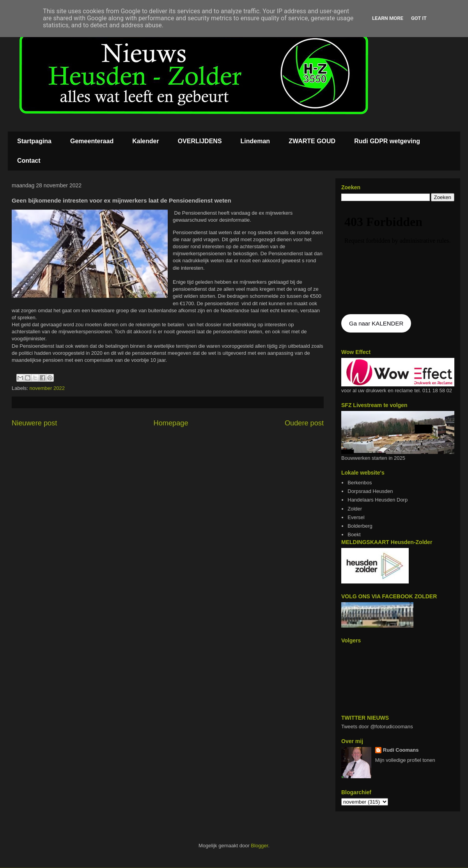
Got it (419, 18)
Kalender (145, 141)
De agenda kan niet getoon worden (398, 258)
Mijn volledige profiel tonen (405, 760)
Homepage (171, 423)
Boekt (354, 534)
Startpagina (34, 141)
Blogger (259, 846)
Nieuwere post (34, 423)
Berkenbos (360, 483)
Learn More (388, 18)
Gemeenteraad (92, 141)
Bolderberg (360, 526)
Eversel (356, 517)
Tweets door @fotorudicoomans (377, 727)
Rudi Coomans (401, 750)
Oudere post (304, 423)
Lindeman (255, 141)
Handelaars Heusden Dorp (378, 500)
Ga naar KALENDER (376, 323)
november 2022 (47, 388)
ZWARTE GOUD (312, 141)
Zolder (355, 509)
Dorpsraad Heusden (370, 491)
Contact (29, 161)
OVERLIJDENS (200, 141)
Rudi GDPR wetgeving (387, 141)
